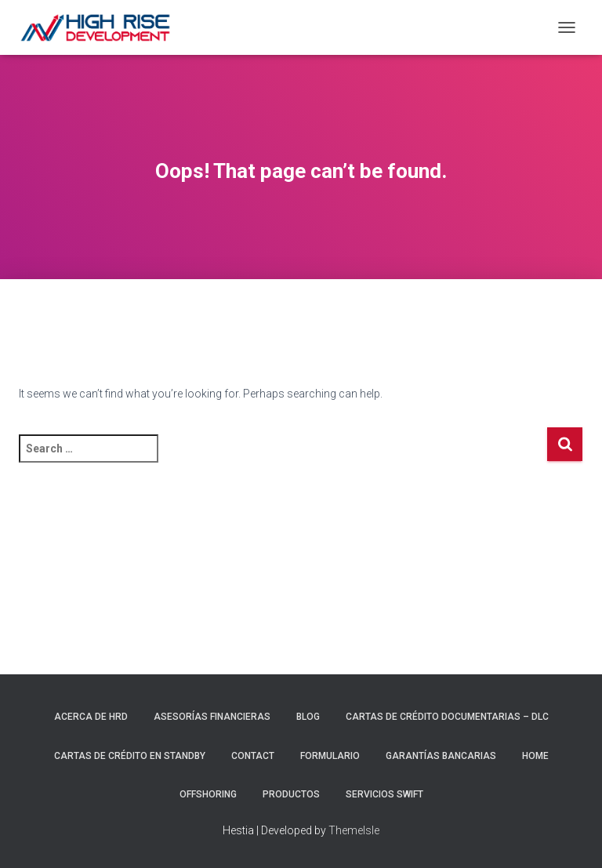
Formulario (330, 756)
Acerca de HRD (91, 717)
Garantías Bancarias (441, 756)
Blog (308, 717)
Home (535, 756)
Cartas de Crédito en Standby (130, 756)
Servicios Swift (384, 794)
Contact (253, 756)
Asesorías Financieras (212, 717)
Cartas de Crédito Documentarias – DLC (447, 717)
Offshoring (208, 794)
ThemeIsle (354, 830)
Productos (291, 794)
